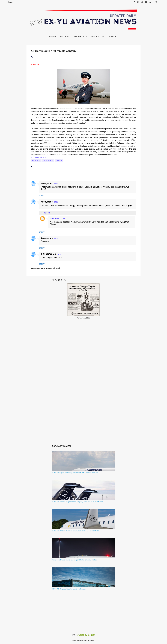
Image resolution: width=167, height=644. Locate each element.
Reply (42, 196)
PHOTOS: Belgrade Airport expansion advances (69, 589)
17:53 (63, 219)
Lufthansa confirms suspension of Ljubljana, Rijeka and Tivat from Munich (78, 502)
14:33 (56, 238)
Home (10, 2)
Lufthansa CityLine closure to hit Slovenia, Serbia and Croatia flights (76, 531)
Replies (46, 213)
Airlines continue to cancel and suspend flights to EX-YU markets (75, 560)
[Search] (156, 2)
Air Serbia (36, 160)
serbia (59, 160)
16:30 (59, 254)
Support (113, 36)
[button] (32, 57)
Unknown (55, 219)
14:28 (56, 202)
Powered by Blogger (84, 635)
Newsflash (48, 160)
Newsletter (98, 36)
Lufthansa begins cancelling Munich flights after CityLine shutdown (75, 473)
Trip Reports (80, 36)
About (53, 36)
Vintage (64, 36)
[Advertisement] (83, 341)
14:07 (56, 184)
